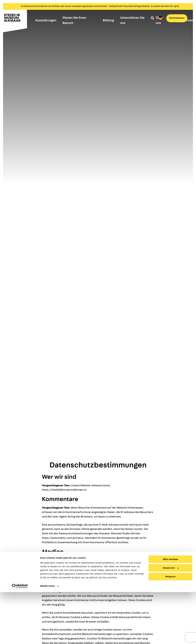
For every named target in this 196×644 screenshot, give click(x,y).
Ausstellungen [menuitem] (46, 20)
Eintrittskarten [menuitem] (174, 19)
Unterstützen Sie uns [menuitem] (132, 20)
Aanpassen (171, 620)
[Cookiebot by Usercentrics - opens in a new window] (20, 638)
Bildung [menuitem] (108, 20)
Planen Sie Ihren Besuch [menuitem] (74, 20)
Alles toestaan (170, 611)
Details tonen (47, 638)
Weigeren (170, 628)
